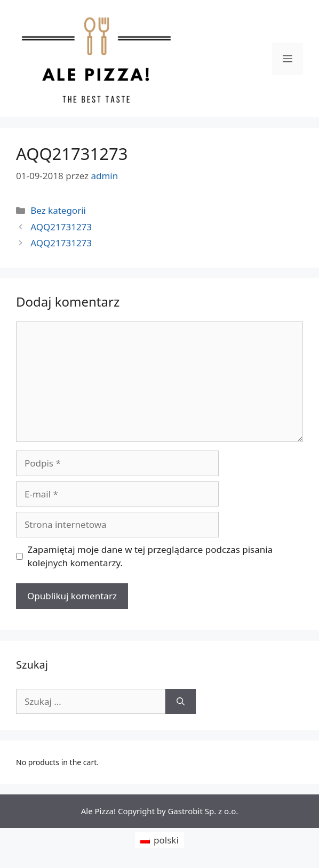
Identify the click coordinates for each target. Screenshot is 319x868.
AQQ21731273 (61, 227)
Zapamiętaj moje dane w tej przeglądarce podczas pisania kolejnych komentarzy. (150, 556)
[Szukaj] (181, 702)
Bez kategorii (58, 210)
